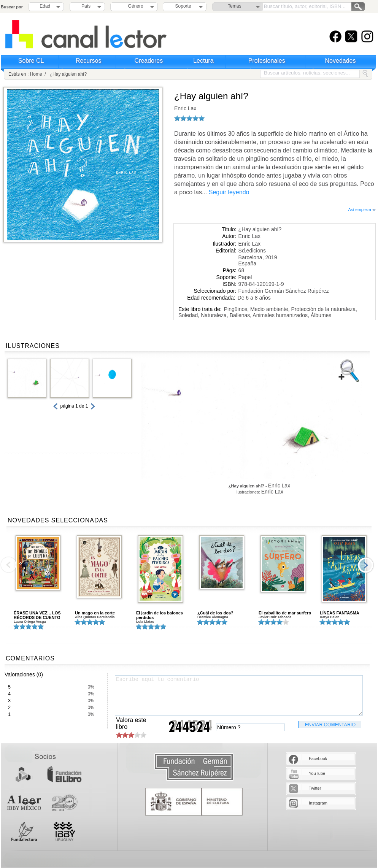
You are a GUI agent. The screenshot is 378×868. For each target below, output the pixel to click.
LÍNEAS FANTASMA (340, 613)
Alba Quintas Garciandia (95, 617)
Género (134, 6)
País (86, 6)
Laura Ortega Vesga (30, 622)
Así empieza (362, 209)
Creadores (149, 61)
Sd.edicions (252, 251)
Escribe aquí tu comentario (239, 695)
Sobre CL (31, 61)
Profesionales (267, 61)
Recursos (89, 61)
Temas (234, 6)
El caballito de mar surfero (285, 613)
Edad (45, 6)
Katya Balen (330, 617)
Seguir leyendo (229, 192)
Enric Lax (185, 108)
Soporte (183, 6)
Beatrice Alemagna (213, 617)
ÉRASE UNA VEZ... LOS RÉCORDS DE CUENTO (37, 615)
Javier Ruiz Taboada (275, 617)
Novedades (341, 61)
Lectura (203, 61)
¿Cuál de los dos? (215, 613)
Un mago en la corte (95, 613)
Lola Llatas (145, 622)
